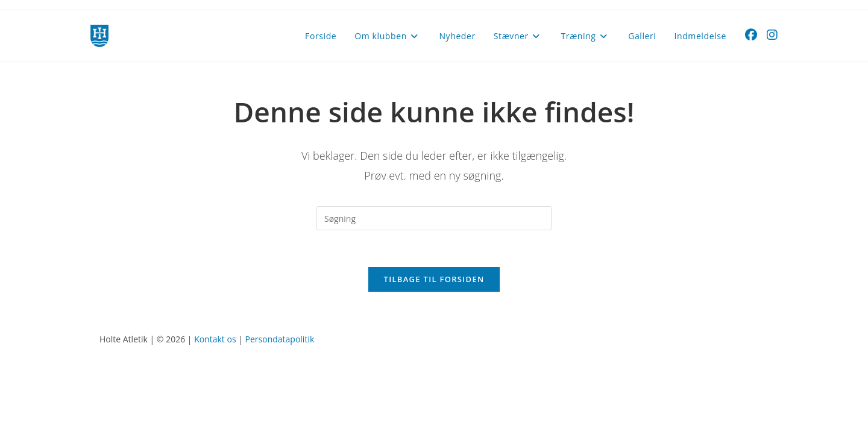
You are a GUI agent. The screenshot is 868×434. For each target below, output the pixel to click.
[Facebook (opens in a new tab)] (751, 35)
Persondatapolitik (280, 339)
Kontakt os (215, 339)
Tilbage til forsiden (434, 279)
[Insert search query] (434, 218)
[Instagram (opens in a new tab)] (772, 35)
